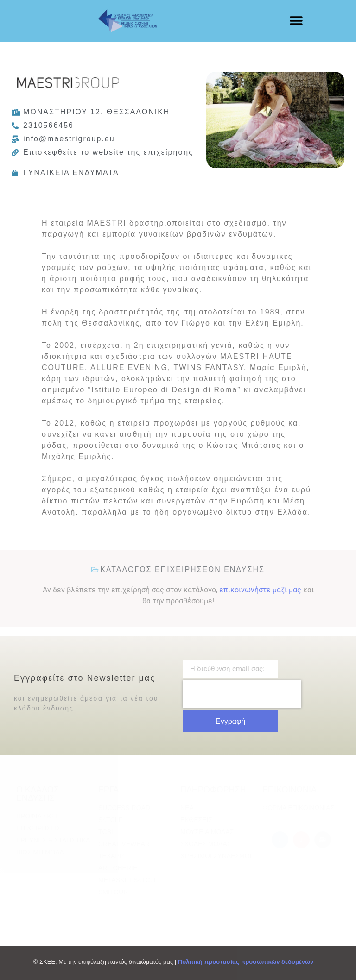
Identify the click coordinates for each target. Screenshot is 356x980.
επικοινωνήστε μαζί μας (260, 590)
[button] (296, 21)
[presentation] (242, 694)
